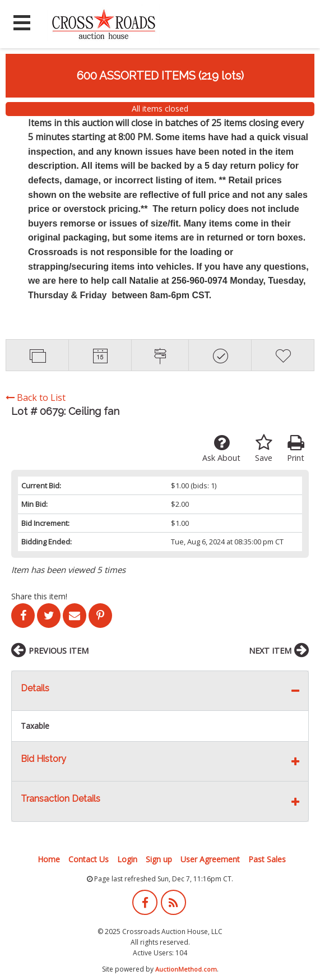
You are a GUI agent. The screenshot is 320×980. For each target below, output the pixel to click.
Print (296, 449)
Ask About (221, 449)
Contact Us (89, 859)
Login (127, 859)
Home (49, 859)
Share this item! (39, 596)
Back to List (36, 397)
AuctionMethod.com (186, 969)
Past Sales (267, 859)
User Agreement (210, 859)
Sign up (159, 859)
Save (264, 449)
